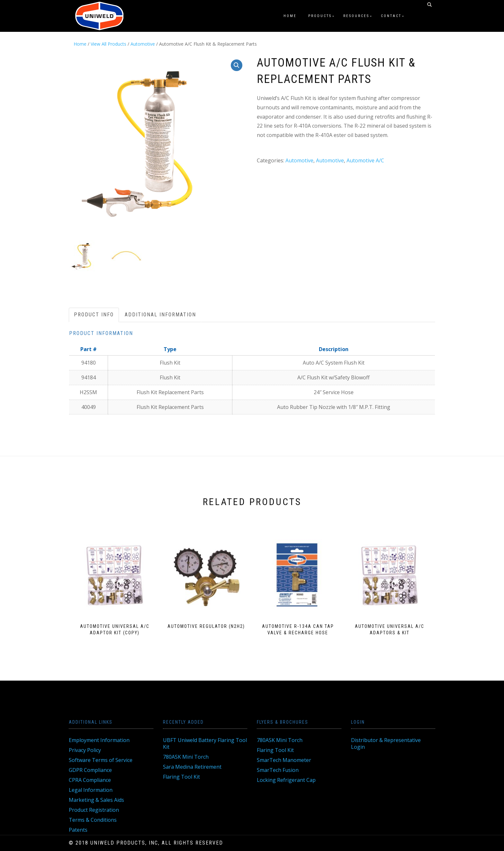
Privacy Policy (85, 750)
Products (320, 16)
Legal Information (91, 790)
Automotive (143, 44)
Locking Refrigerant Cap (286, 780)
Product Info (94, 315)
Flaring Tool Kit (181, 777)
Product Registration (94, 810)
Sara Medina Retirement (192, 767)
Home (290, 16)
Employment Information (99, 740)
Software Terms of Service (101, 760)
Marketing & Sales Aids (96, 800)
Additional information (160, 315)
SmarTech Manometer (284, 760)
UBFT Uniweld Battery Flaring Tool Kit (205, 743)
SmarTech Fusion (278, 770)
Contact (391, 16)
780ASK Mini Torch (186, 757)
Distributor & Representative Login (386, 743)
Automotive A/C (365, 160)
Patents (78, 830)
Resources (356, 16)
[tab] (94, 315)
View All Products (108, 44)
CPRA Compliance (90, 780)
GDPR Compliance (90, 770)
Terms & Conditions (93, 820)
